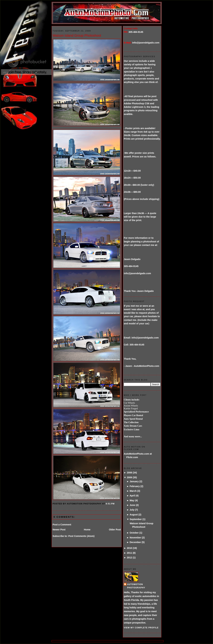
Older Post (115, 530)
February (135, 486)
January (134, 481)
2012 (129, 558)
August (134, 515)
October (134, 533)
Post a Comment (62, 525)
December (135, 542)
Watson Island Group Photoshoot (77, 35)
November (135, 538)
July (132, 510)
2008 (129, 473)
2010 (129, 548)
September (136, 519)
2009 (129, 477)
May (132, 500)
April (132, 496)
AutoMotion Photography (136, 586)
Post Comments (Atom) (81, 536)
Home (87, 530)
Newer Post (59, 530)
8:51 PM (110, 504)
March (133, 491)
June (132, 505)
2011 (129, 553)
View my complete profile (141, 628)
